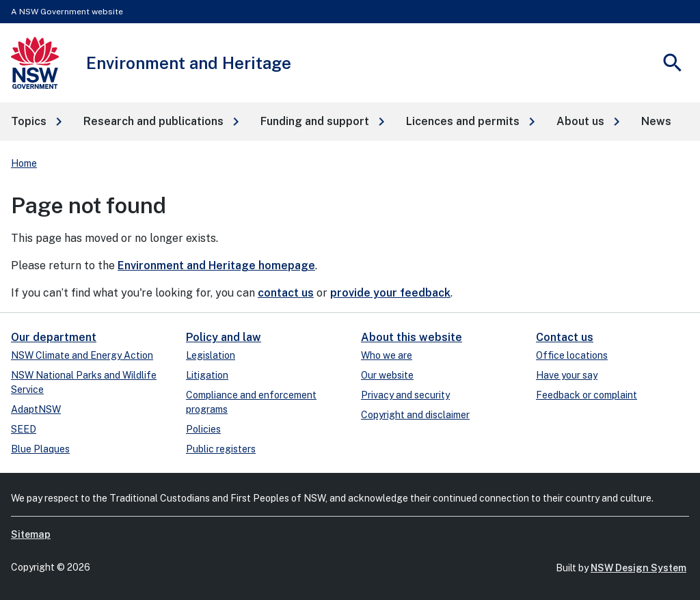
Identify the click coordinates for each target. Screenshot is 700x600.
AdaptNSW (36, 409)
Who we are (387, 355)
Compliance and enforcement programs (251, 402)
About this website (412, 337)
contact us (286, 293)
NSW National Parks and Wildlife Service (84, 382)
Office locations (572, 355)
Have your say (567, 375)
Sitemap (31, 534)
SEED (24, 429)
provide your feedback (390, 293)
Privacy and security (405, 395)
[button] (36, 122)
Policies (203, 429)
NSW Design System (638, 568)
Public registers (221, 449)
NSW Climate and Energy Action (82, 355)
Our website (387, 375)
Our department (54, 337)
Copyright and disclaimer (415, 415)
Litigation (207, 375)
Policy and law (224, 337)
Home (24, 163)
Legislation (211, 355)
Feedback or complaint (587, 395)
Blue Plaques (40, 449)
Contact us (565, 337)
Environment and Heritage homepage (216, 265)
